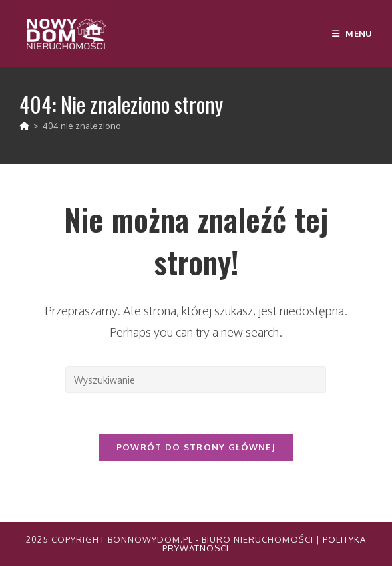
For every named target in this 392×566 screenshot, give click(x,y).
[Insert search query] (196, 380)
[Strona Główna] (24, 126)
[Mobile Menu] (352, 33)
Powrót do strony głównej (196, 447)
